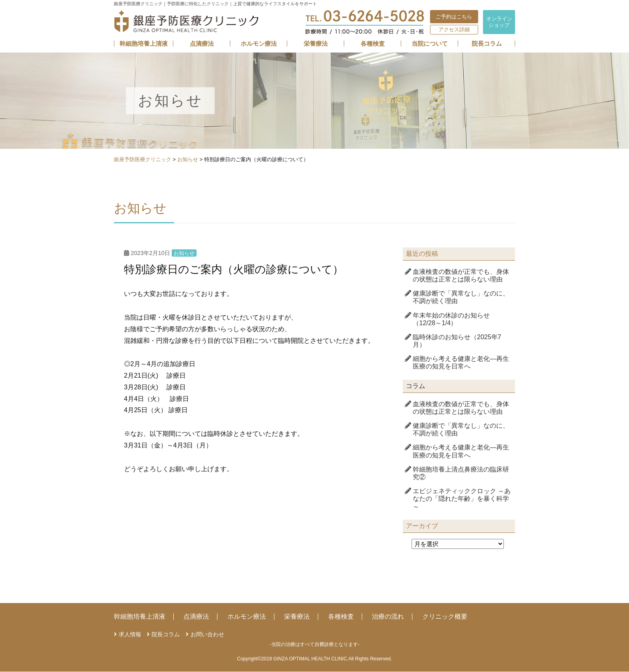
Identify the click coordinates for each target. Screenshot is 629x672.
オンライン (499, 22)
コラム (416, 386)
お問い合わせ (207, 634)
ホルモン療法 (259, 44)
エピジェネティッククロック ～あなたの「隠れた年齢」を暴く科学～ (462, 499)
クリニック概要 (445, 617)
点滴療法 (202, 44)
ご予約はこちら (454, 17)
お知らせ (184, 254)
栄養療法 (316, 44)
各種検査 (373, 44)
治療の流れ (388, 617)
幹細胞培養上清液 (144, 44)
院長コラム (487, 44)
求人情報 (130, 634)
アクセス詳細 (454, 29)
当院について (430, 44)
